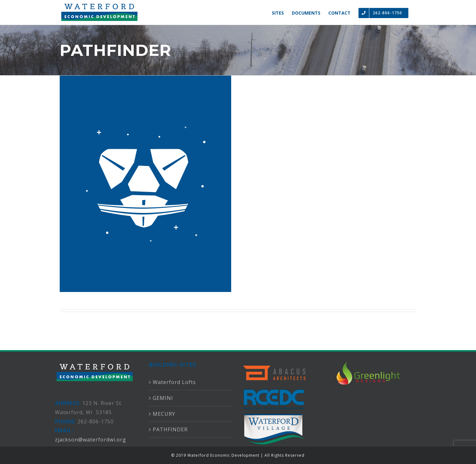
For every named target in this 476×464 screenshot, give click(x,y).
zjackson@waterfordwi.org (91, 440)
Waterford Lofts (174, 382)
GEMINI (163, 398)
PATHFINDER (170, 429)
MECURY (164, 414)
